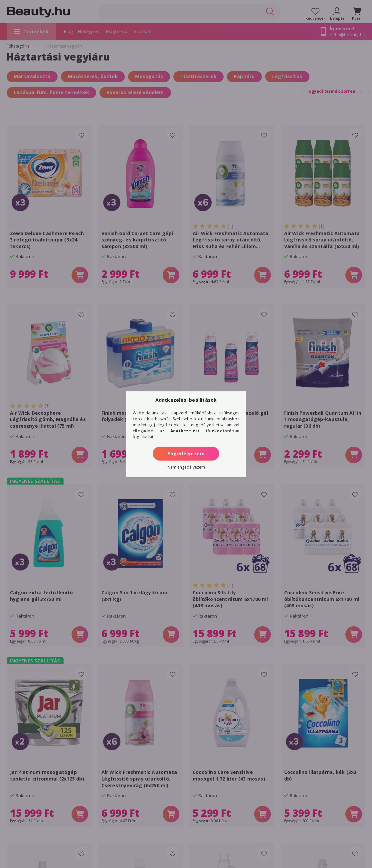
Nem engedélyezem (186, 467)
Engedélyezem (186, 453)
